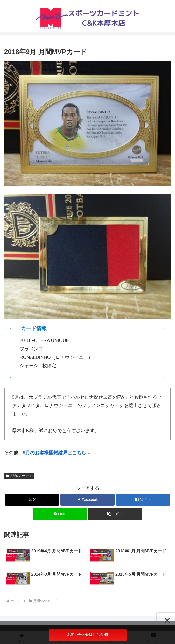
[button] (115, 514)
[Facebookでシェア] (87, 500)
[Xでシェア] (32, 500)
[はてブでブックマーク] (143, 500)
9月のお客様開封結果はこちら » (56, 453)
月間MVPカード (19, 476)
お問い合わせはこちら (88, 635)
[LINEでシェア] (60, 514)
